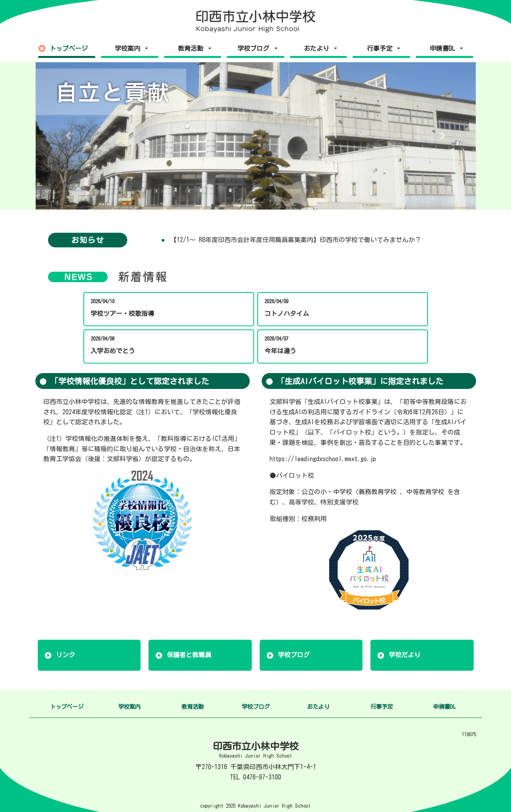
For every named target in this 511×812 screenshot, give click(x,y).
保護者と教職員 (189, 655)
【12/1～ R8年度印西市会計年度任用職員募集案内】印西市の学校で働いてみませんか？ (296, 240)
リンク (66, 655)
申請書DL (444, 707)
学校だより (405, 655)
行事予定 (382, 707)
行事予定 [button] (381, 48)
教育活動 (193, 707)
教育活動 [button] (192, 48)
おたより (318, 707)
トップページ (69, 48)
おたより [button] (318, 48)
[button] (68, 136)
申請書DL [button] (444, 48)
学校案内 (129, 707)
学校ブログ (294, 655)
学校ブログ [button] (255, 48)
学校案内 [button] (129, 48)
